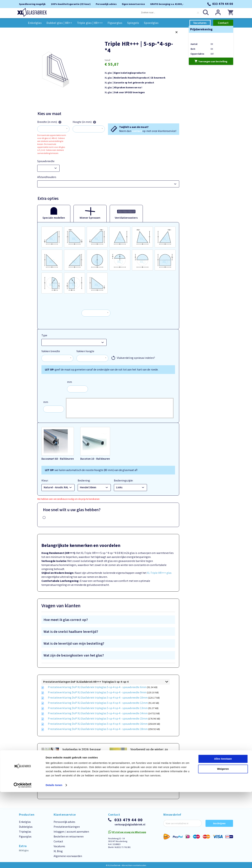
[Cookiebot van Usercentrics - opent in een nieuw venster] (23, 861)
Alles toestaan (223, 835)
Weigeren (223, 845)
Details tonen (54, 861)
